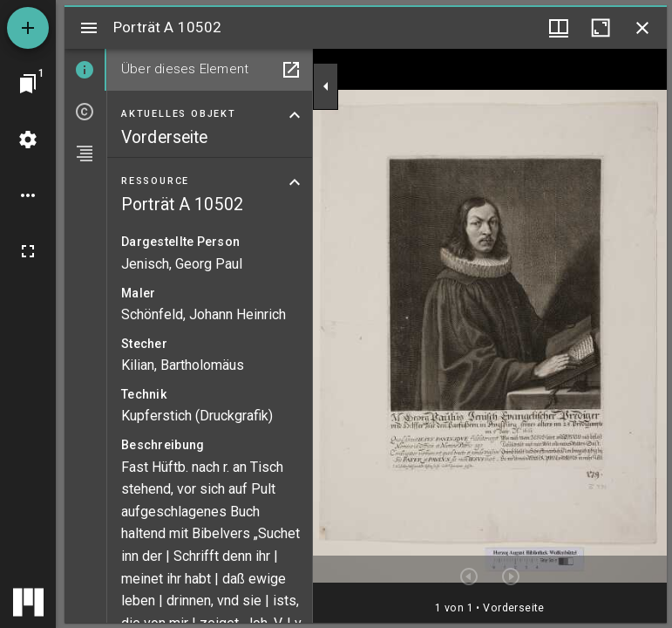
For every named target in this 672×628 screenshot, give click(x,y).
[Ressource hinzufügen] (28, 28)
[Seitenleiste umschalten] (89, 28)
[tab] (85, 70)
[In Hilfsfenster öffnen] (291, 70)
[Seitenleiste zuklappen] (326, 86)
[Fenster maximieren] (601, 28)
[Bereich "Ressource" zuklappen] (295, 182)
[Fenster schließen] (642, 28)
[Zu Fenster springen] (28, 84)
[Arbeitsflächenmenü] (28, 140)
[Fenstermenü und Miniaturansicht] (559, 28)
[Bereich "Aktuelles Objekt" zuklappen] (295, 115)
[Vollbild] (28, 251)
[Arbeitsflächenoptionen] (28, 195)
